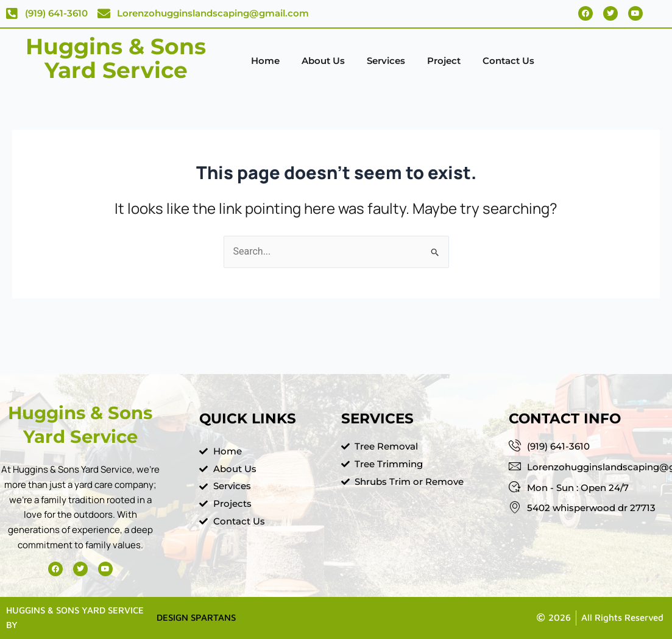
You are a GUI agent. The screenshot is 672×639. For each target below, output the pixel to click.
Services (386, 61)
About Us (323, 61)
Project (444, 61)
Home (265, 61)
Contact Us (508, 61)
